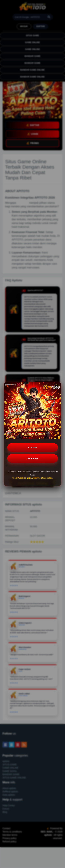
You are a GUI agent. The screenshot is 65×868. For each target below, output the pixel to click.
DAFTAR (32, 458)
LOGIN (32, 448)
